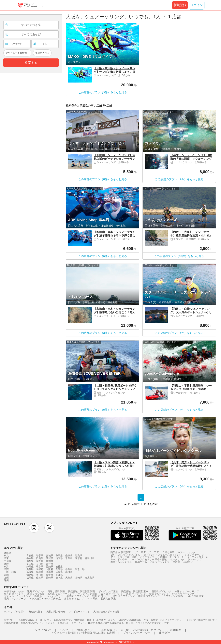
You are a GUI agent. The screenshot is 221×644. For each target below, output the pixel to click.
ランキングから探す (15, 612)
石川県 (40, 564)
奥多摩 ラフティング (77, 596)
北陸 (6, 564)
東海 (6, 567)
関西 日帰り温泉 (36, 594)
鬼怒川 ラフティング (124, 596)
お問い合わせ (85, 630)
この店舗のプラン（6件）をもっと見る (103, 256)
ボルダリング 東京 (108, 591)
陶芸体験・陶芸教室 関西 (82, 591)
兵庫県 (59, 569)
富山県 (30, 564)
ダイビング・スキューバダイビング (163, 555)
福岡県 (30, 578)
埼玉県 (59, 558)
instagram (34, 528)
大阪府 (50, 569)
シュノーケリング (194, 555)
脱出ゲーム (141, 562)
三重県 (59, 567)
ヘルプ (64, 630)
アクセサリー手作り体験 (124, 557)
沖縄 (6, 580)
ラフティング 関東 (88, 594)
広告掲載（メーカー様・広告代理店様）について (132, 630)
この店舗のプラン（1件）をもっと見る (103, 486)
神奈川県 (90, 558)
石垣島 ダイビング (161, 591)
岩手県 (40, 556)
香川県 (40, 575)
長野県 (40, 561)
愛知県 (50, 567)
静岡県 (30, 567)
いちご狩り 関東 (195, 596)
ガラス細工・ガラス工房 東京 (45, 599)
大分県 (69, 578)
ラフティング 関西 (173, 596)
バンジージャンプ (160, 562)
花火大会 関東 (108, 599)
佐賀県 (40, 578)
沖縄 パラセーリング (183, 594)
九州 (6, 578)
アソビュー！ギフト (79, 612)
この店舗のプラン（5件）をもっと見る (103, 410)
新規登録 (180, 5)
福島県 (79, 556)
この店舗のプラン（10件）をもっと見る (179, 256)
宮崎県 (79, 578)
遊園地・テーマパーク (172, 557)
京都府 (40, 569)
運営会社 (164, 633)
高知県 (59, 575)
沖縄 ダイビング (36, 591)
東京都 (79, 558)
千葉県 (69, 558)
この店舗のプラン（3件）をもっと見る (103, 92)
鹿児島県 (90, 578)
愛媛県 (50, 575)
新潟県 (50, 561)
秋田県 (59, 556)
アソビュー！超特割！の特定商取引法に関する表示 (83, 633)
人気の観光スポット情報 (106, 612)
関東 (6, 558)
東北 (6, 556)
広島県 (59, 572)
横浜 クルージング (159, 594)
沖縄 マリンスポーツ (15, 599)
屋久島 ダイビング (14, 594)
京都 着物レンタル (14, 591)
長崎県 (50, 578)
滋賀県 (30, 569)
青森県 (30, 556)
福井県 (50, 564)
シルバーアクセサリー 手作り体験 (148, 560)
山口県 (69, 572)
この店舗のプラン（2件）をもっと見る (179, 179)
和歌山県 (80, 569)
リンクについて (42, 630)
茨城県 (50, 558)
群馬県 (40, 558)
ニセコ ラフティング (112, 594)
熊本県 (59, 578)
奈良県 (69, 569)
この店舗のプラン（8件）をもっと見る (103, 179)
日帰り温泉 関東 (56, 591)
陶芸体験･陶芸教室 (121, 552)
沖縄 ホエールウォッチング (49, 596)
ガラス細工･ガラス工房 (146, 552)
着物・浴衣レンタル (121, 562)
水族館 (176, 562)
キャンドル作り (119, 560)
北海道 (7, 553)
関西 (6, 569)
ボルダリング (177, 560)
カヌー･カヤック (186, 552)
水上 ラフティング (136, 594)
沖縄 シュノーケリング (187, 591)
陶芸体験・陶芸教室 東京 (135, 591)
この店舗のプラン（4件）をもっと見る (179, 333)
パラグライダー (148, 557)
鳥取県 (30, 572)
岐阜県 (40, 567)
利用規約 (176, 630)
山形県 (69, 556)
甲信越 (7, 561)
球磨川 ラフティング (149, 596)
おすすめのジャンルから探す (128, 548)
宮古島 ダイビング (74, 599)
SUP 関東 (92, 599)
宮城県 (50, 556)
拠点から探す (36, 612)
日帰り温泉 (168, 552)
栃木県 (30, 558)
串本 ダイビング (101, 596)
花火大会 (188, 562)
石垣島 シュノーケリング (61, 594)
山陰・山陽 (10, 572)
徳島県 (30, 575)
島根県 (40, 572)
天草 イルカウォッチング (17, 596)
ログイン (197, 5)
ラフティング (195, 560)
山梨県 (30, 561)
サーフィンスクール (198, 557)
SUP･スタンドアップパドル (125, 555)
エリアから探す (14, 548)
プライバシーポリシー (137, 633)
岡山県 (50, 572)
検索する (31, 63)
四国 (6, 575)
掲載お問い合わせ (56, 612)
